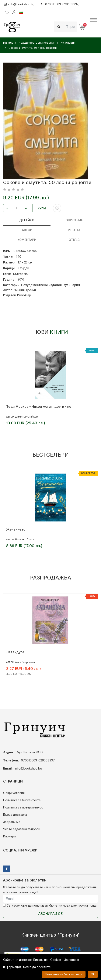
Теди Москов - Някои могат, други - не (39, 406)
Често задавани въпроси (22, 829)
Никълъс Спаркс (26, 539)
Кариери (9, 836)
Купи (42, 208)
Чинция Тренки (25, 290)
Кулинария (72, 285)
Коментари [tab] (27, 240)
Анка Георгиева (25, 662)
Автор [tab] (27, 230)
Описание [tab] (74, 220)
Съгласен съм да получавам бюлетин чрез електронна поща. (50, 905)
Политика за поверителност (24, 807)
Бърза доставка (15, 815)
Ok (93, 974)
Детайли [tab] (27, 220)
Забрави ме (12, 822)
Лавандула (15, 652)
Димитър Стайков (26, 417)
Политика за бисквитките (22, 800)
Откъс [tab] (74, 240)
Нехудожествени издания (41, 285)
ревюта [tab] (74, 230)
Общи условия (14, 793)
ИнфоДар (24, 295)
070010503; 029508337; (62, 4)
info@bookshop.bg (20, 4)
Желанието (16, 529)
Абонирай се (51, 914)
